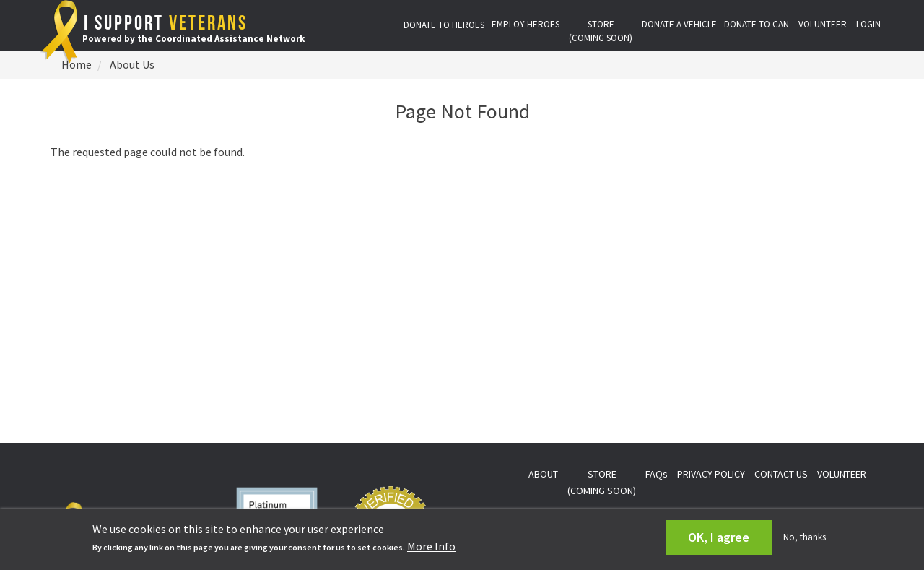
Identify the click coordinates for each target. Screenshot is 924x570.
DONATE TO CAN (757, 24)
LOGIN (868, 24)
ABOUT (543, 474)
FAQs (657, 474)
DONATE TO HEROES (444, 25)
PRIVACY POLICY (711, 474)
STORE (601, 31)
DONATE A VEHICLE (679, 24)
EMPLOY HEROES (526, 24)
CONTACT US (781, 474)
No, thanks (805, 537)
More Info (431, 546)
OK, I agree (719, 537)
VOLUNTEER (823, 24)
